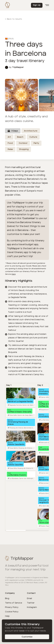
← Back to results (13, 19)
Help (7, 616)
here (14, 274)
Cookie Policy (12, 612)
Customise (27, 637)
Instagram (32, 607)
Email (29, 598)
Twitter (31, 603)
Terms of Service (14, 603)
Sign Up (37, 5)
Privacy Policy (12, 607)
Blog (7, 598)
